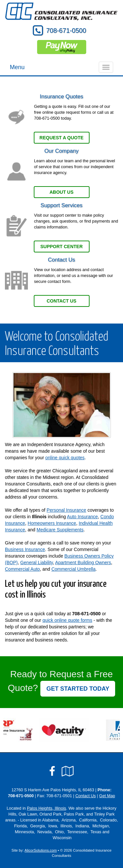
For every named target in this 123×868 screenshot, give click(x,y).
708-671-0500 (66, 30)
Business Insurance (25, 549)
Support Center (61, 247)
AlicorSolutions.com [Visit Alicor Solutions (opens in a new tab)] (41, 850)
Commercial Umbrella (74, 569)
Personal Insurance (66, 510)
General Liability (37, 562)
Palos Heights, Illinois (47, 808)
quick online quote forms (67, 620)
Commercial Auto (22, 569)
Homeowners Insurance (52, 523)
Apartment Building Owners (83, 562)
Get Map (107, 796)
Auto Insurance (82, 517)
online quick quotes (65, 458)
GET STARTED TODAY (78, 689)
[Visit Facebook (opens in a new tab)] (52, 771)
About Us (61, 192)
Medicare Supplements (60, 530)
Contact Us (61, 301)
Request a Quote (61, 138)
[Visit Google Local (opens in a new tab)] (68, 771)
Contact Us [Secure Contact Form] (86, 796)
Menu (17, 67)
